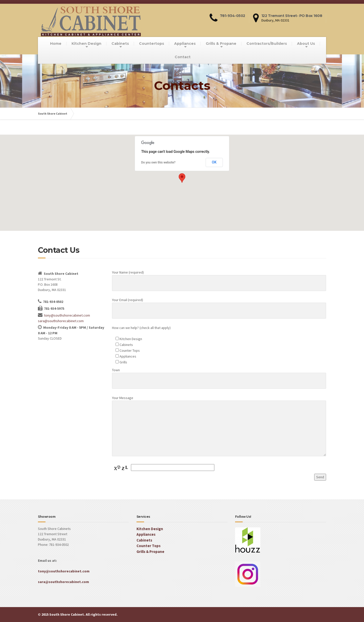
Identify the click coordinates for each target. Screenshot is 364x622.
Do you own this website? (158, 162)
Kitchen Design (86, 44)
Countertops (152, 44)
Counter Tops (149, 546)
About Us (306, 44)
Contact (183, 57)
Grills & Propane (221, 44)
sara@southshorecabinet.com (61, 321)
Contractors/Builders (267, 44)
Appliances (185, 44)
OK (214, 162)
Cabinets (120, 44)
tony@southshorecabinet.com (67, 315)
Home (56, 44)
